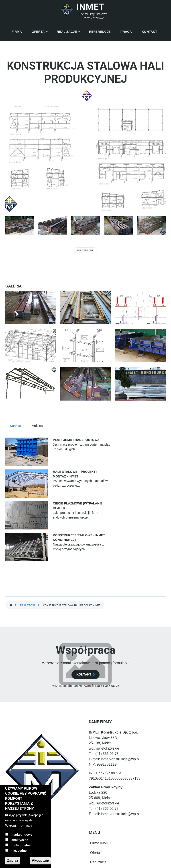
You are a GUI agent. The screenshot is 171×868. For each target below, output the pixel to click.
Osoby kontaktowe (104, 814)
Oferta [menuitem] (38, 32)
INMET (90, 7)
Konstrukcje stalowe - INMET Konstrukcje (144, 474)
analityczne (20, 840)
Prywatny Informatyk (85, 862)
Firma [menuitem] (17, 32)
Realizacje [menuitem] (67, 32)
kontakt (84, 606)
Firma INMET (99, 774)
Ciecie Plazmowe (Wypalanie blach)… (59, 474)
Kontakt (95, 804)
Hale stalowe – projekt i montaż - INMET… (139, 444)
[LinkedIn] (16, 784)
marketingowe (22, 835)
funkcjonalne (21, 845)
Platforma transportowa (55, 442)
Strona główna (11, 537)
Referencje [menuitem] (100, 32)
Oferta (94, 784)
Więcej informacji (19, 826)
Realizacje (27, 537)
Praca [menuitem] (126, 32)
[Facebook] (18, 774)
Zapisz (13, 861)
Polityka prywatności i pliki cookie (115, 824)
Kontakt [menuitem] (149, 32)
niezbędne (19, 851)
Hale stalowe (86, 250)
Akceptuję (40, 861)
